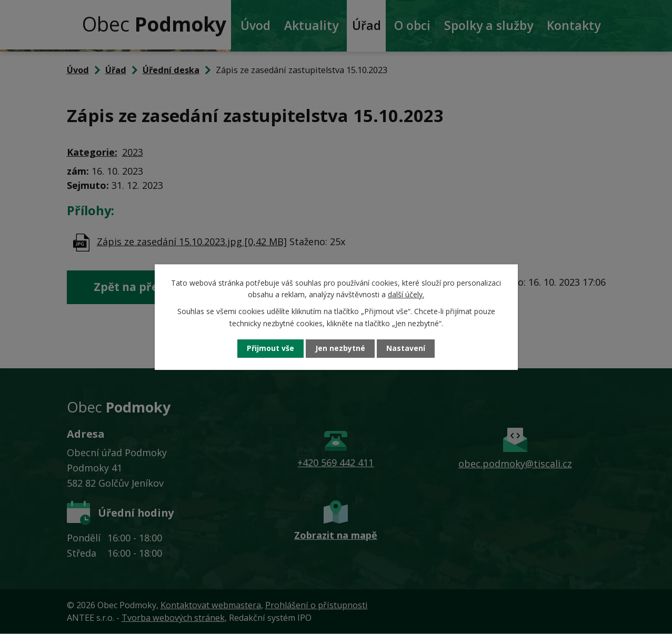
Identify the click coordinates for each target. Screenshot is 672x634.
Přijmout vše (270, 349)
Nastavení (406, 349)
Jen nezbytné (340, 349)
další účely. (406, 294)
